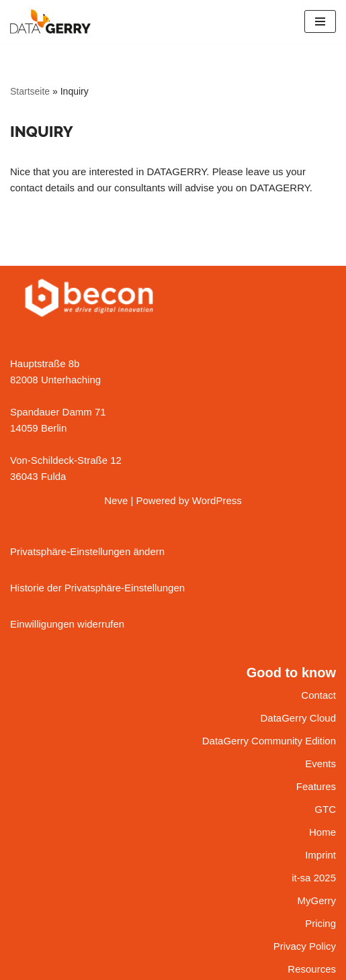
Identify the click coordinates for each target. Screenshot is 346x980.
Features (316, 786)
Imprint (320, 855)
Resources (312, 969)
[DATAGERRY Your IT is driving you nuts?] (50, 21)
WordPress (217, 500)
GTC (325, 809)
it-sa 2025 (314, 878)
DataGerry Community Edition (269, 741)
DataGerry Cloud (298, 718)
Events (320, 764)
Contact (318, 695)
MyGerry (317, 900)
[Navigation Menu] (320, 21)
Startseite (30, 91)
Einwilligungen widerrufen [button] (67, 624)
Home (322, 832)
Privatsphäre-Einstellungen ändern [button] (87, 551)
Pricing (320, 923)
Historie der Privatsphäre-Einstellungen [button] (97, 588)
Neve (116, 500)
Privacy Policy (305, 946)
